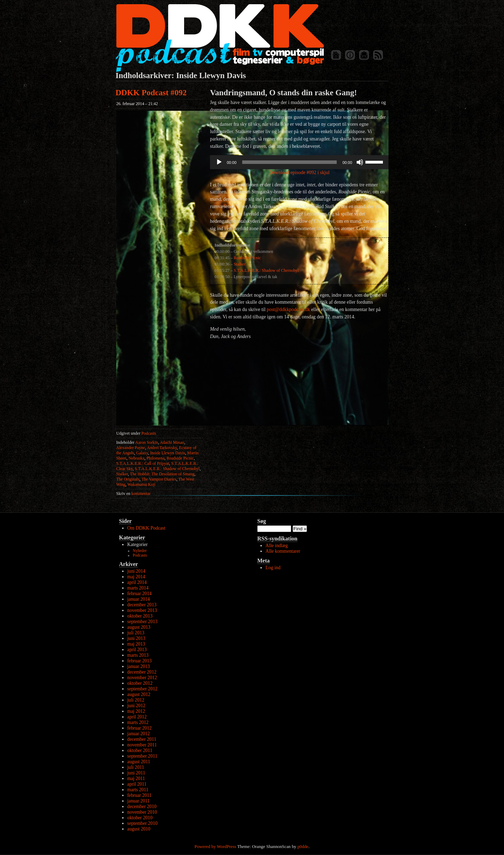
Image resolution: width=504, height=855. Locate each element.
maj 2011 (136, 778)
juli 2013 (136, 633)
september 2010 (142, 823)
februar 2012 (140, 728)
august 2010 (139, 829)
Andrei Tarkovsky (162, 448)
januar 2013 (139, 666)
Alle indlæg (277, 546)
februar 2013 (140, 661)
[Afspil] (219, 162)
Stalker (122, 474)
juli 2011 (136, 767)
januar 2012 (139, 734)
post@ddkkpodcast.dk (288, 309)
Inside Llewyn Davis (168, 453)
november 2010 (142, 812)
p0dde (303, 847)
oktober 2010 (140, 818)
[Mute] (360, 162)
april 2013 (137, 650)
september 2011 (142, 756)
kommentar (133, 494)
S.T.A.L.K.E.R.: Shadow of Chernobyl (167, 469)
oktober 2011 (140, 750)
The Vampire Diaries (159, 479)
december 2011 (142, 739)
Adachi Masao (172, 442)
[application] (299, 162)
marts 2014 (138, 588)
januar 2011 (139, 801)
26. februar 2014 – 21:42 (137, 104)
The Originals (128, 479)
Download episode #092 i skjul (299, 173)
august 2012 (139, 694)
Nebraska (136, 458)
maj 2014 (136, 577)
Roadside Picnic (180, 458)
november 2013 (142, 610)
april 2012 (137, 717)
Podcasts (149, 433)
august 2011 (139, 762)
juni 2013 (136, 638)
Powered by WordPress (215, 847)
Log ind (273, 568)
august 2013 (139, 627)
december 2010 (142, 806)
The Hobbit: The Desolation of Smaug (162, 474)
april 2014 (137, 582)
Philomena (156, 458)
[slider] (290, 162)
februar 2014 (140, 594)
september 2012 (142, 689)
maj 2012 (136, 711)
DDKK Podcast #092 (151, 93)
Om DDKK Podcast (146, 528)
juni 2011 (136, 773)
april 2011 (137, 784)
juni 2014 (136, 571)
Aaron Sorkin (146, 442)
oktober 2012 (140, 683)
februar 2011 (139, 795)
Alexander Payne (131, 448)
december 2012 (142, 672)
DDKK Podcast (220, 38)
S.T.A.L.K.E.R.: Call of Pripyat (143, 463)
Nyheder (140, 551)
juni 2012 (136, 706)
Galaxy (142, 453)
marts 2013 (138, 655)
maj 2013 (136, 644)
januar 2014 (139, 599)
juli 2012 (136, 700)
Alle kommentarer (283, 551)
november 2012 (142, 678)
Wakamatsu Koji (141, 484)
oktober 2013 (140, 616)
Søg (262, 521)
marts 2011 (138, 790)
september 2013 (142, 622)
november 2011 (142, 745)
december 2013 (142, 605)
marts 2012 (138, 722)
